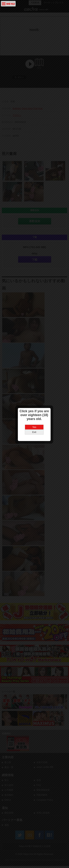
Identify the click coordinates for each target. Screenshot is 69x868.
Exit (35, 442)
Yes (34, 437)
